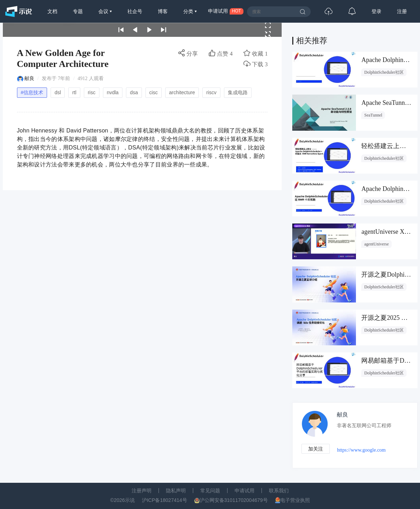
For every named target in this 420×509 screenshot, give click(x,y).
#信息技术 (32, 92)
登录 (376, 11)
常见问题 (210, 491)
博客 (163, 11)
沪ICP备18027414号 (165, 500)
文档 (52, 11)
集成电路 (238, 92)
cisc (154, 92)
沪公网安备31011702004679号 (234, 500)
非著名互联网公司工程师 (364, 426)
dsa (134, 92)
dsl (58, 92)
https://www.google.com (361, 450)
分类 (189, 11)
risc (92, 92)
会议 (104, 11)
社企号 (135, 11)
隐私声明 (176, 491)
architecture (182, 92)
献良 (29, 78)
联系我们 (279, 491)
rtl (74, 92)
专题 (78, 11)
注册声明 (142, 491)
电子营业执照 (295, 500)
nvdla (113, 92)
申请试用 (244, 491)
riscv (211, 92)
